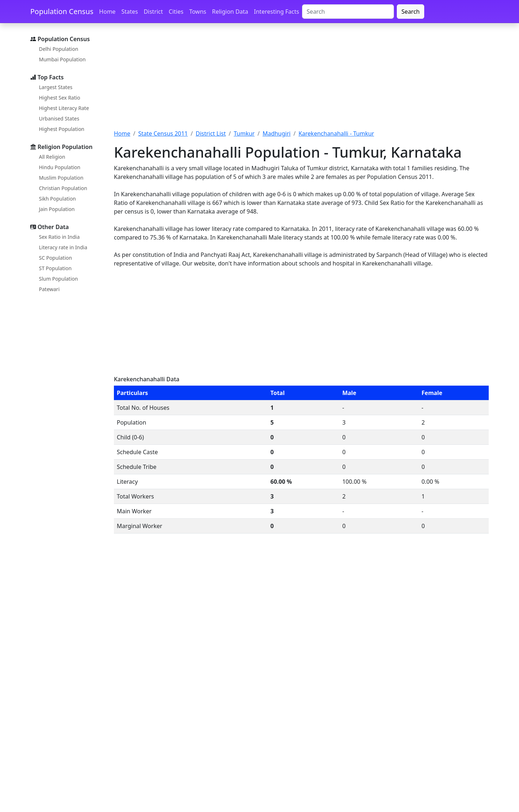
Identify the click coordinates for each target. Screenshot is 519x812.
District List (211, 133)
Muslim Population (61, 178)
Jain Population (57, 209)
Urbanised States (59, 118)
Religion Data (230, 12)
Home (107, 12)
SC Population (56, 258)
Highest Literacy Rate (64, 108)
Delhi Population (59, 49)
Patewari (49, 289)
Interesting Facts (277, 12)
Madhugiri (276, 133)
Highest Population (62, 129)
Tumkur (244, 133)
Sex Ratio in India (59, 237)
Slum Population (58, 279)
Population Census (62, 11)
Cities (176, 12)
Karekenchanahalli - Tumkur (336, 133)
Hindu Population (60, 167)
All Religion (52, 157)
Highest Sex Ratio (60, 98)
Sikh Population (57, 199)
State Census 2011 (163, 133)
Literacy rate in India (63, 247)
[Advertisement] (301, 80)
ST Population (55, 268)
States (130, 12)
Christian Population (63, 188)
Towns (198, 12)
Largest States (56, 87)
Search (411, 12)
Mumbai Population (62, 59)
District (153, 12)
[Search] (348, 12)
